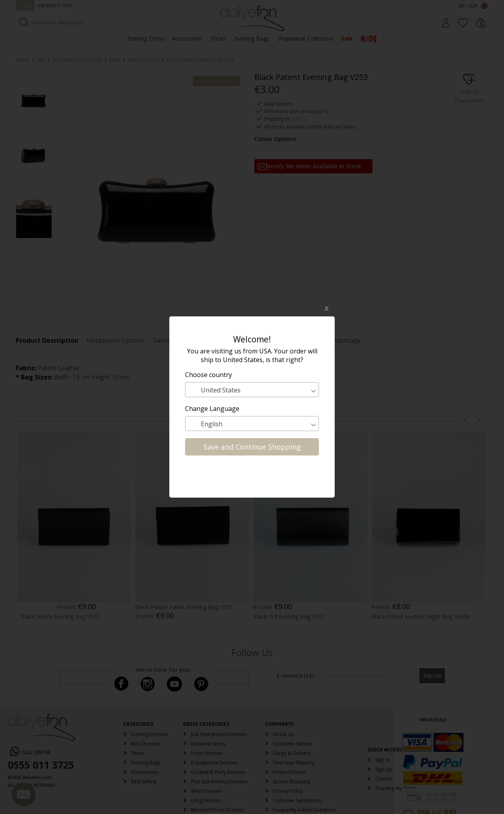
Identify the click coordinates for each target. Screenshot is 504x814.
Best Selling (144, 781)
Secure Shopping (292, 781)
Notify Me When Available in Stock (314, 166)
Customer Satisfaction (297, 800)
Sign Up (384, 769)
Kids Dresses (145, 744)
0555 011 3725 (41, 765)
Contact (384, 779)
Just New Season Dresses (219, 734)
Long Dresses (206, 800)
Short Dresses (207, 791)
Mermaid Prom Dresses (217, 810)
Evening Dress (146, 38)
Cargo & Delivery (292, 753)
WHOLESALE (433, 720)
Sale (347, 38)
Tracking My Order (396, 788)
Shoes (219, 38)
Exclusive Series (208, 744)
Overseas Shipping (294, 763)
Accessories (187, 38)
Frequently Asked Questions (304, 810)
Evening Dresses (149, 734)
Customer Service (292, 744)
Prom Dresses (207, 753)
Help (25, 5)
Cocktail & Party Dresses (218, 772)
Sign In (382, 760)
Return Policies (289, 772)
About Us (283, 734)
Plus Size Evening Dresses (219, 781)
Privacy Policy (288, 791)
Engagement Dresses (214, 763)
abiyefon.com (37, 777)
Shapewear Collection (305, 38)
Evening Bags (252, 38)
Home (23, 60)
